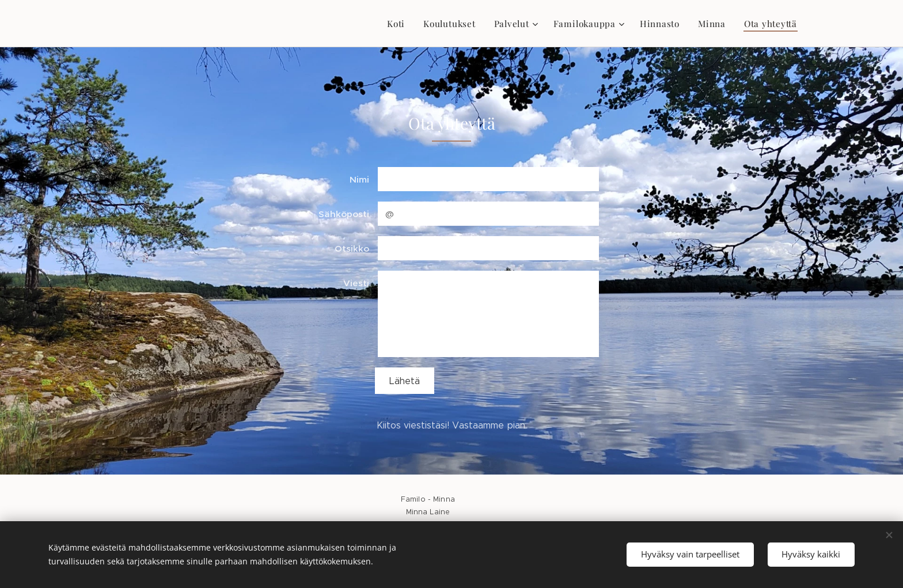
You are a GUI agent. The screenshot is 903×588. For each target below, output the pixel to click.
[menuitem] (400, 24)
